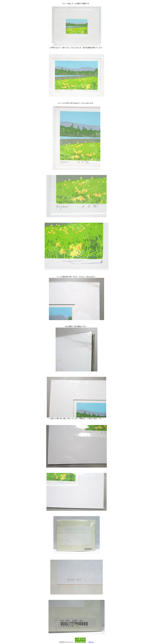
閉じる (91, 642)
